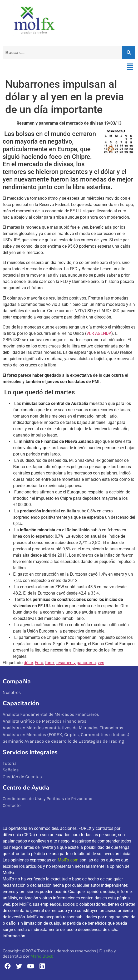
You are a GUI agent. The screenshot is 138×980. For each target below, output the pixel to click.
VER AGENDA (99, 333)
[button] (130, 67)
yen (101, 663)
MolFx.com (68, 860)
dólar (28, 663)
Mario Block (42, 956)
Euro (39, 663)
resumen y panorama (76, 663)
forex (50, 663)
